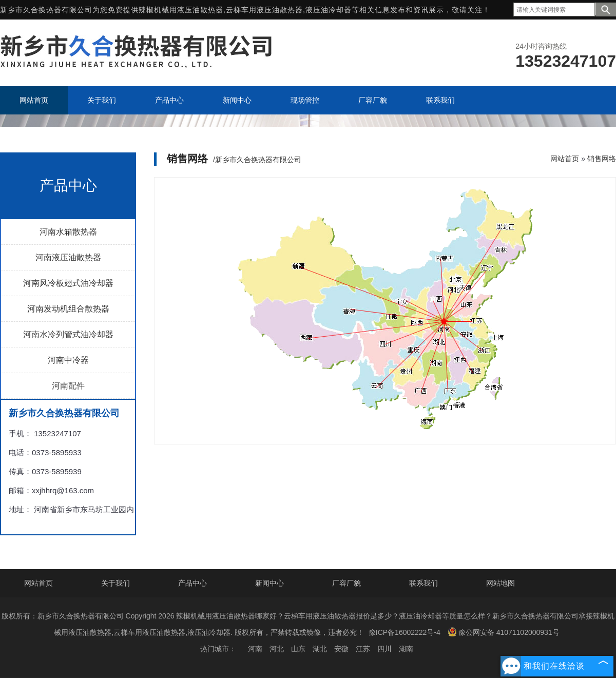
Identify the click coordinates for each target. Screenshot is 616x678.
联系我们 (423, 583)
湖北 (320, 649)
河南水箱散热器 (68, 232)
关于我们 (115, 583)
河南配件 (68, 386)
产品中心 (192, 583)
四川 (384, 649)
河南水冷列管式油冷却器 (68, 334)
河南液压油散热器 (68, 257)
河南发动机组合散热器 (68, 309)
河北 (277, 649)
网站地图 (500, 583)
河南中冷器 (68, 360)
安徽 (341, 649)
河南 (255, 649)
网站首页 (565, 159)
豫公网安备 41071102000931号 (504, 632)
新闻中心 (269, 583)
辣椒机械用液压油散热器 (181, 10)
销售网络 (602, 159)
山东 (298, 649)
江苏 (363, 649)
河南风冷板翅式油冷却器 (68, 283)
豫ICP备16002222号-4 (405, 632)
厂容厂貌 (346, 583)
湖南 (406, 649)
